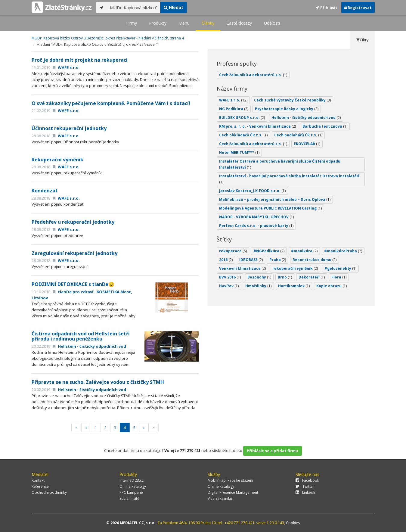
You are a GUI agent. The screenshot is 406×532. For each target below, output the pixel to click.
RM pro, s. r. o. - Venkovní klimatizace (257, 126)
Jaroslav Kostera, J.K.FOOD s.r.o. (252, 191)
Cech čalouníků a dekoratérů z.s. (253, 75)
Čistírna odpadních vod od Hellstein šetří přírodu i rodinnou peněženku (81, 336)
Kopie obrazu (332, 286)
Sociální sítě (129, 498)
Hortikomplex (294, 286)
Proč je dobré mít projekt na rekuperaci (80, 60)
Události (272, 23)
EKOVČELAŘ (307, 144)
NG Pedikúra (234, 109)
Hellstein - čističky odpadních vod (89, 346)
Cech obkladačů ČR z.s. (243, 135)
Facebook (307, 480)
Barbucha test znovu (325, 126)
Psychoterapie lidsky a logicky (287, 109)
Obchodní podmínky (49, 492)
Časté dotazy (239, 23)
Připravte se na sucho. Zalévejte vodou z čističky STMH (98, 382)
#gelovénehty (340, 268)
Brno (285, 277)
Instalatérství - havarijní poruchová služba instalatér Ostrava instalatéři (289, 179)
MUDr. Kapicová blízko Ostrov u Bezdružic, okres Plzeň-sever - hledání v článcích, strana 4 (108, 38)
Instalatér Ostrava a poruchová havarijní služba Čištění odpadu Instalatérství (280, 164)
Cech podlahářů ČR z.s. (298, 135)
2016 (226, 260)
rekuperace (233, 251)
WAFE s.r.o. (66, 67)
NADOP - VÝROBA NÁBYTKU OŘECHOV (256, 217)
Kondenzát (45, 191)
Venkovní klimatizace (242, 268)
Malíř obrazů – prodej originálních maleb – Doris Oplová (275, 199)
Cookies (293, 523)
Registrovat (358, 8)
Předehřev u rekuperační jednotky (73, 222)
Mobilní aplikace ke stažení (230, 480)
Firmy (132, 23)
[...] (133, 8)
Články (208, 23)
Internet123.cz (132, 480)
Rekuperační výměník (57, 160)
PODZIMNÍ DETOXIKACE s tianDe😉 (73, 284)
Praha (278, 260)
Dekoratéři (312, 277)
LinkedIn (306, 492)
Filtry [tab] (363, 40)
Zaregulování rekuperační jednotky (74, 253)
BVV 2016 (230, 277)
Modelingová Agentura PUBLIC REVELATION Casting (270, 208)
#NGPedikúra (269, 251)
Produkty (158, 23)
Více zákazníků (220, 498)
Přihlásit (327, 8)
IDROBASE (251, 260)
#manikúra (304, 251)
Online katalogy (133, 486)
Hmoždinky (258, 286)
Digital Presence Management (233, 492)
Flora (339, 277)
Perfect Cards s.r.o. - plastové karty (256, 226)
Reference (40, 486)
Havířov (229, 286)
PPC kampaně (131, 492)
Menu (184, 23)
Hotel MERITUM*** (239, 152)
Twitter (305, 486)
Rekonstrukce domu (315, 260)
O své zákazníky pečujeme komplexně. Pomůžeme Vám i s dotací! (111, 103)
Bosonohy (259, 277)
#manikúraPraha (343, 251)
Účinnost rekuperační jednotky (69, 128)
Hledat (174, 7)
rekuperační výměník (295, 268)
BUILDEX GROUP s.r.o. (242, 118)
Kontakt (38, 480)
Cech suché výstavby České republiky (292, 100)
